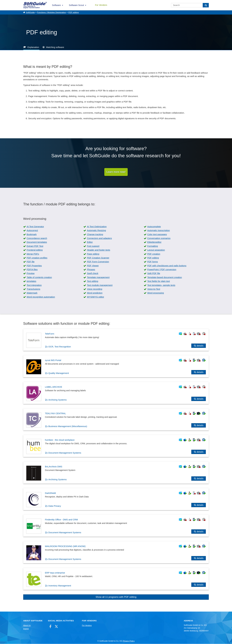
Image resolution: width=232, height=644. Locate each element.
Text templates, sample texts (161, 285)
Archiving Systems (57, 400)
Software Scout (76, 5)
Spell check (93, 273)
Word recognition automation (41, 297)
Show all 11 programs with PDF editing (116, 597)
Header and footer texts (98, 250)
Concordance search (37, 238)
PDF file (31, 262)
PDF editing (73, 12)
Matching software (55, 47)
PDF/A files (32, 270)
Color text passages (157, 234)
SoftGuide (30, 12)
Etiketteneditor (154, 242)
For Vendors (101, 5)
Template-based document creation (165, 277)
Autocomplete (154, 227)
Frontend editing (35, 250)
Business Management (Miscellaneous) (68, 426)
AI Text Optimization (97, 227)
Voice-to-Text (154, 289)
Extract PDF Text (35, 246)
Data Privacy (55, 506)
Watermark (32, 293)
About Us (27, 626)
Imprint (26, 629)
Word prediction (95, 293)
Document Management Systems (65, 453)
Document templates (37, 242)
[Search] (206, 5)
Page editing (93, 254)
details (200, 346)
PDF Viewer (93, 266)
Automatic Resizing (96, 230)
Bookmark (32, 234)
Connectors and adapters (99, 238)
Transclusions (33, 289)
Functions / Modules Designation (51, 12)
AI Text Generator (35, 227)
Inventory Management (60, 586)
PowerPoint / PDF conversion (162, 270)
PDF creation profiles (37, 258)
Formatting (153, 246)
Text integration (34, 285)
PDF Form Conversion (98, 262)
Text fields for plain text (159, 281)
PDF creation (154, 254)
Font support (93, 246)
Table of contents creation (39, 277)
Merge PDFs (33, 254)
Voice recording (94, 289)
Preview (31, 273)
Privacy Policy (129, 641)
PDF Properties (34, 266)
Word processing (156, 293)
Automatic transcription (159, 230)
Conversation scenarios (159, 238)
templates (31, 281)
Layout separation (156, 250)
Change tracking (95, 234)
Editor (90, 242)
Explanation (33, 47)
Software (56, 5)
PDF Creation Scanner (98, 258)
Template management (98, 277)
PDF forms (153, 262)
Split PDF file (154, 273)
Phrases (91, 270)
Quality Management (59, 373)
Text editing (92, 281)
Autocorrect (32, 230)
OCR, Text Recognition (60, 347)
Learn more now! (116, 172)
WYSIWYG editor (95, 297)
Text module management (100, 285)
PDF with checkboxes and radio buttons (167, 266)
